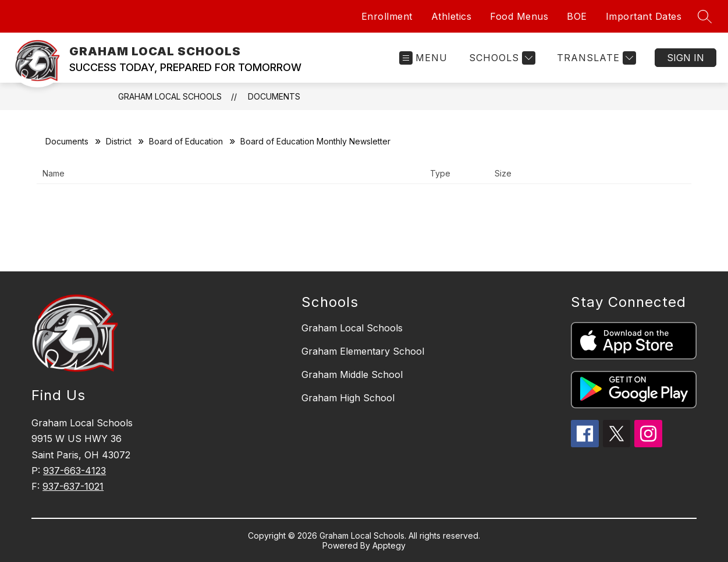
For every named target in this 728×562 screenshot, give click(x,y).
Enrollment (387, 16)
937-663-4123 (74, 471)
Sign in (686, 58)
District (119, 141)
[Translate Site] (595, 58)
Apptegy (389, 545)
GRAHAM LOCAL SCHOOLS (170, 96)
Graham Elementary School (363, 351)
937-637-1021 (73, 486)
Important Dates (644, 16)
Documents (274, 96)
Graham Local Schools (352, 328)
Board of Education (186, 141)
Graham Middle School (352, 374)
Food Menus (519, 16)
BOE (577, 16)
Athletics (452, 16)
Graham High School (348, 398)
